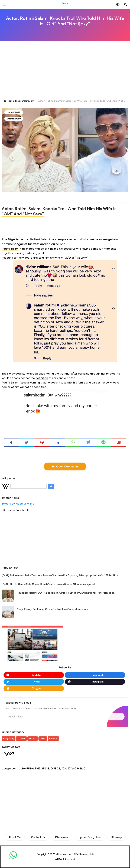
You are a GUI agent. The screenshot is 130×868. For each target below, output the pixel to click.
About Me (15, 837)
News (43, 738)
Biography (9, 738)
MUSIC (33, 738)
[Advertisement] (66, 69)
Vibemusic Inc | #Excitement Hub (75, 854)
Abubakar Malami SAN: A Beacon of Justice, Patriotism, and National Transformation (66, 593)
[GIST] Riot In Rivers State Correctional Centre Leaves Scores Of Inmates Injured (48, 584)
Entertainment (14, 119)
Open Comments (67, 467)
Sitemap (116, 837)
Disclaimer (62, 837)
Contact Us (38, 837)
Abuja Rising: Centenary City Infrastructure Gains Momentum (52, 609)
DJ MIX (21, 738)
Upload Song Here (90, 837)
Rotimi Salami (40, 239)
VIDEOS (53, 738)
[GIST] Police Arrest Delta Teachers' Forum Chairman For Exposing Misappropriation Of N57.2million (60, 575)
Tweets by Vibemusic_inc (18, 504)
